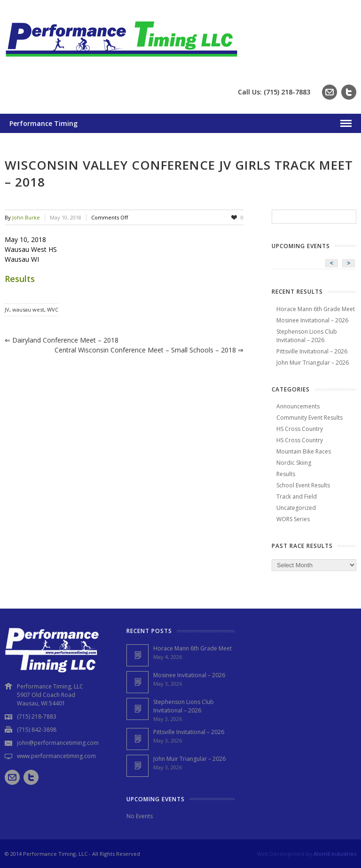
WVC (53, 309)
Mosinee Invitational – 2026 (312, 320)
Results (20, 279)
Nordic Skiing (294, 463)
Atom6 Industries (335, 854)
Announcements (298, 406)
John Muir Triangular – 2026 (313, 363)
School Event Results (303, 485)
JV (7, 309)
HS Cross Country (300, 429)
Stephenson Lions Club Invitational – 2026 (307, 336)
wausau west (28, 309)
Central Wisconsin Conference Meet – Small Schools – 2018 (149, 350)
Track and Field (297, 497)
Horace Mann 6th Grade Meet (316, 309)
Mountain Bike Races (304, 451)
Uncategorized (296, 508)
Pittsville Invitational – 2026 (312, 351)
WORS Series (293, 519)
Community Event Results (310, 418)
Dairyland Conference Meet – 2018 (62, 340)
